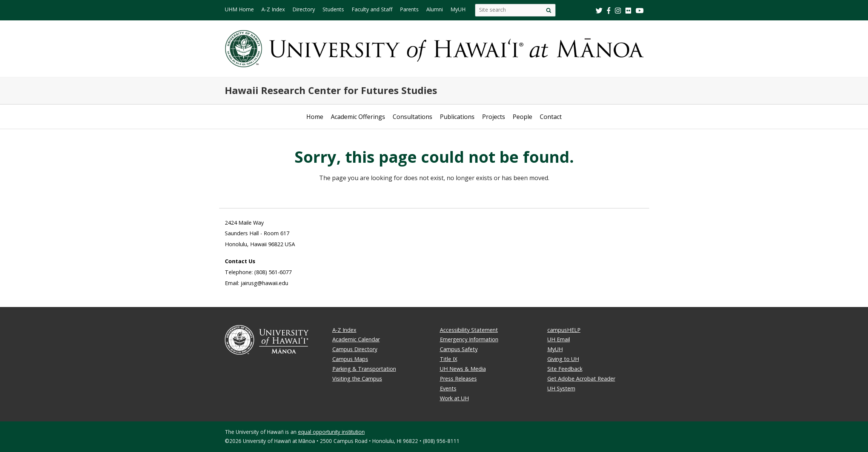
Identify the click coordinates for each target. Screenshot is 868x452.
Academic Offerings (358, 117)
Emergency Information (469, 339)
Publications (457, 117)
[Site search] (549, 10)
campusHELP (564, 330)
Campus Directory (355, 349)
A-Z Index (344, 330)
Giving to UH (563, 359)
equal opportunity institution (331, 432)
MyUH (555, 349)
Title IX (449, 359)
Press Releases (458, 379)
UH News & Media (463, 369)
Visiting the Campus (357, 379)
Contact (551, 117)
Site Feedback (565, 369)
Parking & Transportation (364, 369)
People (522, 117)
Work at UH (454, 398)
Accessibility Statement (469, 330)
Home (315, 117)
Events (448, 388)
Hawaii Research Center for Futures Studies (331, 90)
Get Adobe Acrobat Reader (581, 379)
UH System (561, 388)
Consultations (412, 117)
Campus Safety (459, 349)
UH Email (559, 339)
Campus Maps (350, 359)
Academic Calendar (356, 339)
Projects (494, 117)
